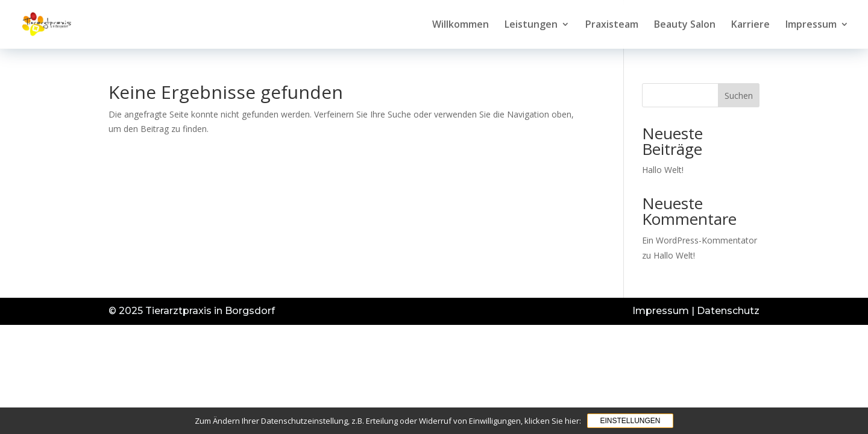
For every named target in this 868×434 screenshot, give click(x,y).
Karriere (750, 25)
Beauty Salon (685, 25)
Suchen (739, 96)
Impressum (811, 25)
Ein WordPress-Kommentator (700, 240)
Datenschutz (728, 311)
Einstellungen (630, 421)
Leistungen (531, 25)
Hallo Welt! (663, 170)
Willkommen (461, 25)
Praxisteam (612, 25)
